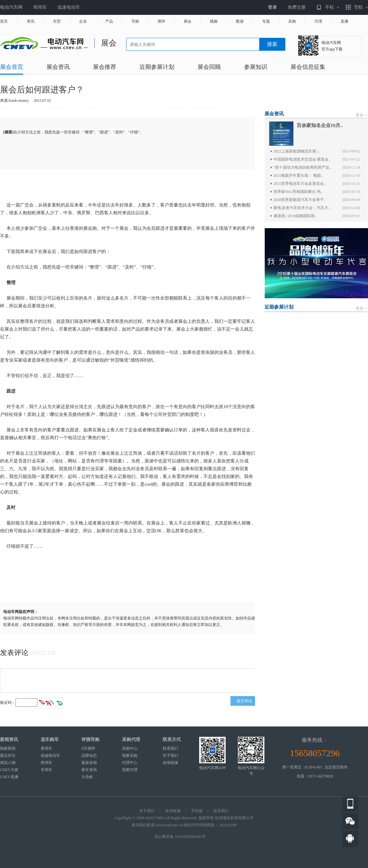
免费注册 (297, 7)
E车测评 (88, 748)
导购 (135, 21)
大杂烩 (87, 777)
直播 (344, 21)
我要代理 (130, 770)
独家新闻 (8, 748)
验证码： (8, 703)
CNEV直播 (9, 777)
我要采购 (130, 756)
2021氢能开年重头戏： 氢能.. (298, 175)
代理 (318, 21)
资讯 (31, 21)
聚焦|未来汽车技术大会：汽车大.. (302, 208)
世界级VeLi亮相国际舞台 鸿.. (298, 192)
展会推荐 (105, 67)
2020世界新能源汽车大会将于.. (300, 200)
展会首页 (12, 67)
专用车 (46, 770)
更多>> (362, 115)
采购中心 (130, 748)
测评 (161, 21)
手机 (330, 7)
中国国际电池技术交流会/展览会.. (302, 159)
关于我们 (170, 756)
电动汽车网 (11, 7)
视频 (214, 21)
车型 (57, 21)
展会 (188, 21)
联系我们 (170, 748)
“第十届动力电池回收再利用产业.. (302, 167)
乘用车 (46, 748)
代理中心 (130, 763)
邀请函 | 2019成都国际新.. (295, 216)
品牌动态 (89, 756)
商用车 (40, 7)
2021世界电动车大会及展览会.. (300, 184)
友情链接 (170, 763)
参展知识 (256, 67)
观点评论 (8, 756)
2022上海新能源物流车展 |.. (296, 151)
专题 (266, 21)
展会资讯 (58, 67)
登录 (272, 7)
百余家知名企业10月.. (320, 125)
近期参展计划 (157, 67)
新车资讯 (89, 770)
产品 (109, 21)
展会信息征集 (308, 67)
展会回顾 (209, 67)
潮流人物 (8, 763)
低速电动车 (69, 7)
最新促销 (89, 763)
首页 (4, 21)
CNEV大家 (9, 770)
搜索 (272, 44)
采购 (292, 21)
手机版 (197, 811)
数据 (240, 21)
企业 (83, 21)
